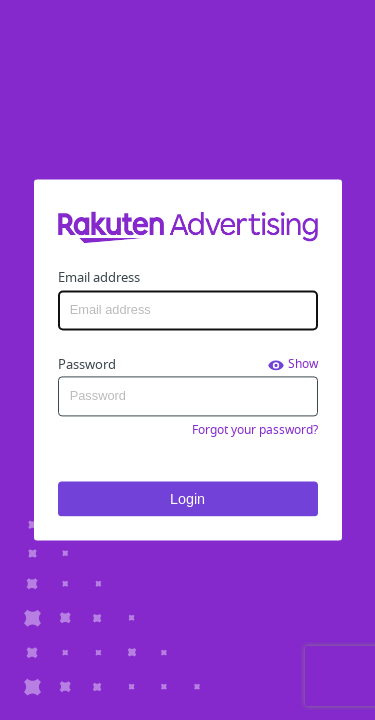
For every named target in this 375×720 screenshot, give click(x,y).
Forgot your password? (255, 430)
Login (187, 499)
